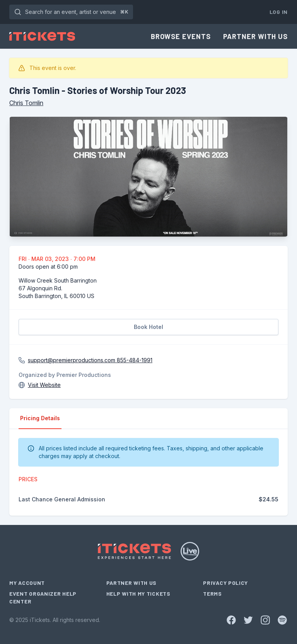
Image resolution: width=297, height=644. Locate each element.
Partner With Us (256, 36)
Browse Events (181, 36)
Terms (213, 594)
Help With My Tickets (138, 594)
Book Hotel (148, 327)
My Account (27, 583)
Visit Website (44, 385)
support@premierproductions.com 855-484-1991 (90, 360)
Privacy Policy (225, 583)
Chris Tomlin (26, 103)
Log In (279, 12)
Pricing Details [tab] (40, 418)
